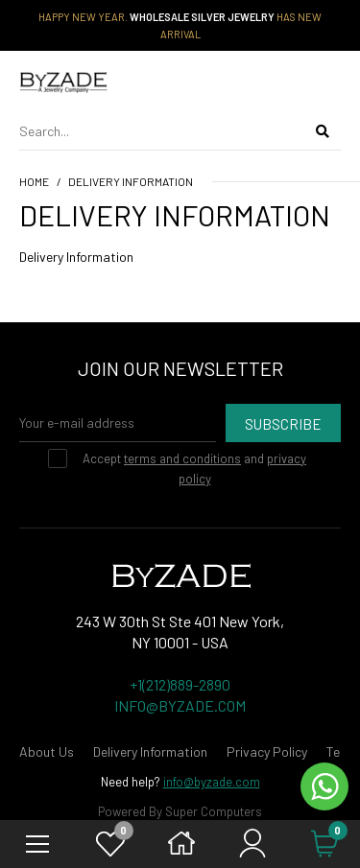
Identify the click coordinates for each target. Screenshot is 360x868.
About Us (47, 751)
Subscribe (283, 424)
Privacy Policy (267, 751)
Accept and (192, 468)
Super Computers (214, 811)
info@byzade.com (212, 782)
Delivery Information (131, 181)
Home (34, 181)
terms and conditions (182, 458)
